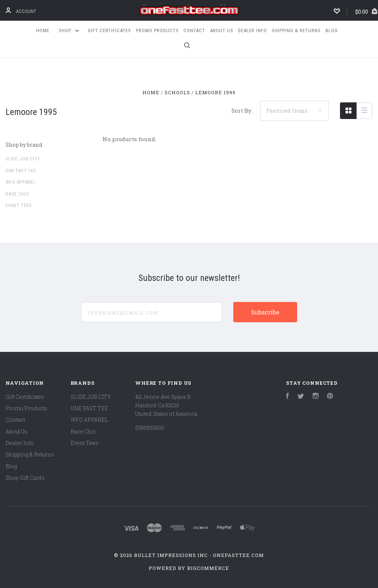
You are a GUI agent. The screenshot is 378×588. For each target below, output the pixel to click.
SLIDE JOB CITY (23, 159)
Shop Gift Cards (25, 478)
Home (43, 30)
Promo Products (157, 30)
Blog (332, 30)
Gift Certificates (109, 30)
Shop (69, 30)
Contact (194, 30)
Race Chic (18, 194)
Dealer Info (252, 30)
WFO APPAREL (21, 182)
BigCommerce (208, 568)
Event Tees (19, 205)
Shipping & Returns (296, 30)
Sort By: (242, 111)
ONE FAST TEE (21, 171)
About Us (222, 30)
